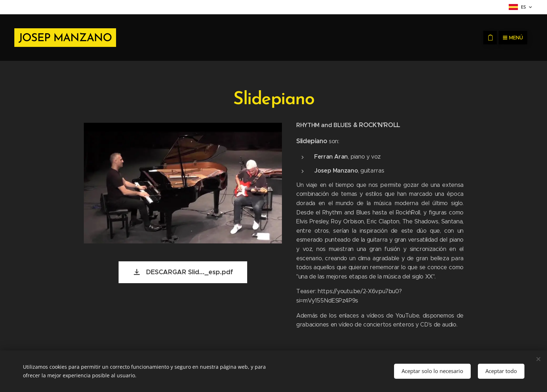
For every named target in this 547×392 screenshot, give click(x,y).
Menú (513, 38)
